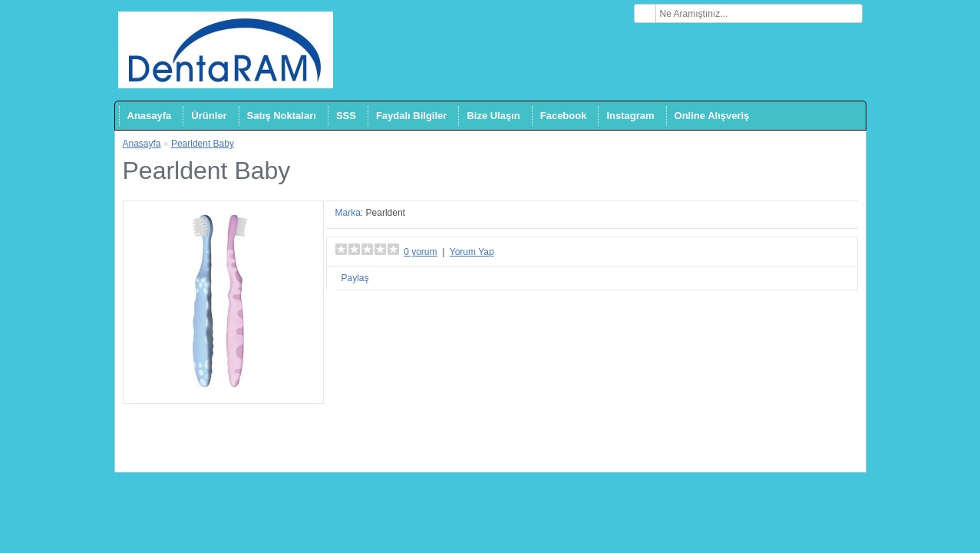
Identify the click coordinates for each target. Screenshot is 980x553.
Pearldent (386, 213)
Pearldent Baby (203, 144)
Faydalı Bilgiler (411, 116)
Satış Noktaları (282, 116)
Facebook (564, 116)
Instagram (630, 116)
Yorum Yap (472, 252)
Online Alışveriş (712, 116)
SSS (346, 116)
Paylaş (355, 278)
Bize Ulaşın (493, 116)
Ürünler (209, 116)
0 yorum (420, 252)
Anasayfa (150, 116)
